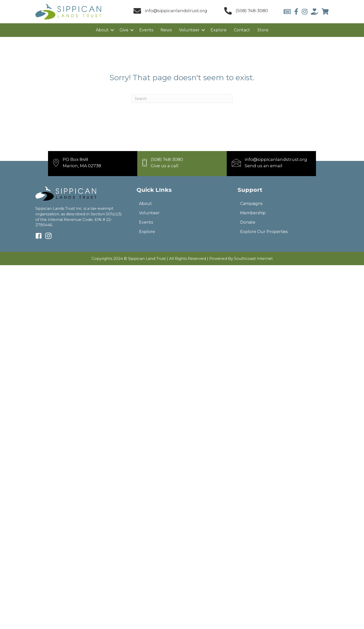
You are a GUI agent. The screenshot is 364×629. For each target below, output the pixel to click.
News (166, 30)
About (102, 30)
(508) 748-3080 (252, 11)
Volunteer (189, 30)
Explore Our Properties (264, 232)
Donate (248, 222)
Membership (253, 213)
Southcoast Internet (253, 258)
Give (124, 30)
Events (146, 30)
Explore (219, 30)
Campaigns (251, 204)
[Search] (182, 99)
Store (263, 30)
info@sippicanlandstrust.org (176, 11)
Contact (242, 30)
